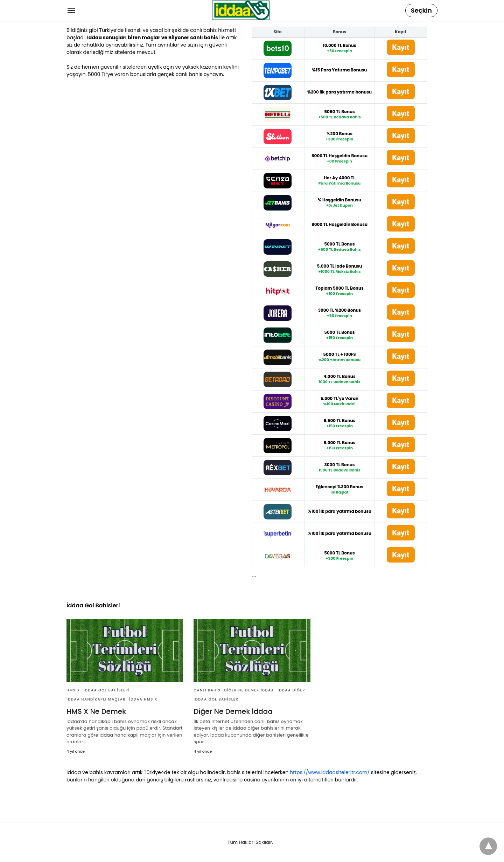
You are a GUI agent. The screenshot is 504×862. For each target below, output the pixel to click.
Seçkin (421, 10)
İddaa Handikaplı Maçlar (96, 699)
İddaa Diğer (291, 690)
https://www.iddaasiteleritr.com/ (330, 772)
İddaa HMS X (143, 699)
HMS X (73, 690)
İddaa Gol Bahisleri (107, 690)
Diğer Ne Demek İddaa (249, 690)
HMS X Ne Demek (96, 711)
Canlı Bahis (207, 690)
